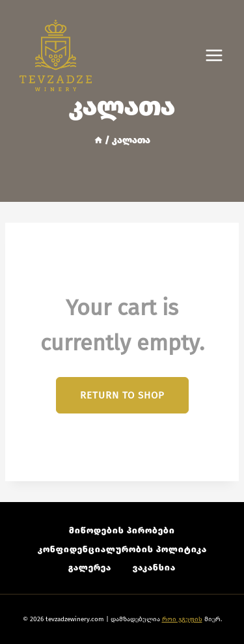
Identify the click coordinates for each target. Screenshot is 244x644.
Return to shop (122, 395)
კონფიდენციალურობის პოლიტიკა (122, 549)
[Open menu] (221, 56)
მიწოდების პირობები (122, 530)
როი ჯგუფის (182, 619)
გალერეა (90, 567)
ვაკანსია (154, 567)
